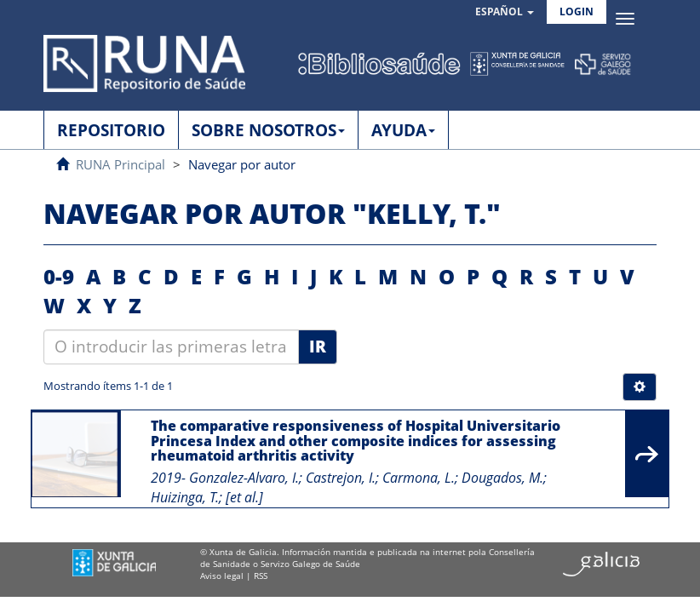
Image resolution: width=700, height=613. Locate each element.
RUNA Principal (120, 164)
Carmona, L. (419, 478)
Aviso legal (222, 576)
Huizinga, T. (185, 497)
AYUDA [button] (403, 130)
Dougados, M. (502, 478)
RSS (261, 576)
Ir (318, 347)
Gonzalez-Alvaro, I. (244, 478)
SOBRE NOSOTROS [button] (268, 130)
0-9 (59, 276)
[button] (505, 12)
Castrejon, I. (341, 478)
